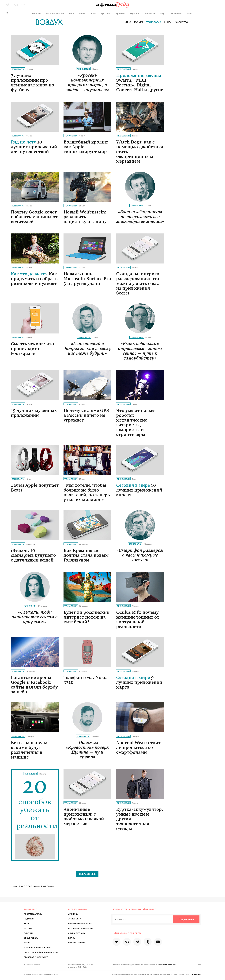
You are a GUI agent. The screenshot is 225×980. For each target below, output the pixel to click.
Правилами (196, 974)
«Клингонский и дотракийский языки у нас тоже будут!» (87, 349)
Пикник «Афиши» (77, 943)
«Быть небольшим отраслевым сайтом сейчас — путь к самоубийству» (140, 351)
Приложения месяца (140, 83)
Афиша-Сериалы (77, 933)
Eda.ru (72, 938)
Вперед (51, 886)
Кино (128, 22)
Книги (168, 22)
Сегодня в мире (139, 490)
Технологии (154, 22)
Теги (26, 923)
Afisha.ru (73, 914)
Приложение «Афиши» (80, 923)
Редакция (29, 919)
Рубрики (28, 933)
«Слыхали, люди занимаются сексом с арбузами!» (35, 617)
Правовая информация (36, 957)
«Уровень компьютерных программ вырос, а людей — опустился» (87, 82)
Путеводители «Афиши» (81, 928)
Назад (14, 886)
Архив (27, 943)
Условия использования (37, 947)
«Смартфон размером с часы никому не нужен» (140, 555)
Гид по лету (34, 147)
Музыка (139, 22)
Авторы (28, 928)
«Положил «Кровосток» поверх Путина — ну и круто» (87, 750)
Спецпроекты (31, 938)
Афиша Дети (75, 919)
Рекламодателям (33, 914)
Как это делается (34, 279)
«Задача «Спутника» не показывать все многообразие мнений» (140, 217)
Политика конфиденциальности (41, 952)
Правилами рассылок (167, 965)
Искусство (181, 22)
